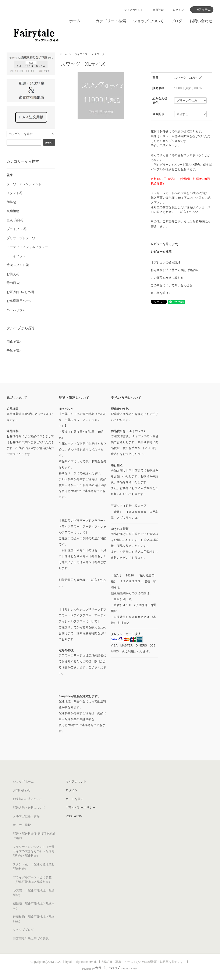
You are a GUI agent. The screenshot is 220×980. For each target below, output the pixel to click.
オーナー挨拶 (22, 825)
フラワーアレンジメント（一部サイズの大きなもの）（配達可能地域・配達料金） (34, 851)
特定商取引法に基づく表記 (31, 939)
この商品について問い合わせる (171, 285)
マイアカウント (134, 10)
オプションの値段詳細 (166, 262)
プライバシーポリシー (81, 808)
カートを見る (75, 799)
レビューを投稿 (161, 252)
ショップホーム (23, 782)
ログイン (178, 10)
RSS (69, 816)
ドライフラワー (81, 54)
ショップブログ (23, 930)
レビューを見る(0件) (164, 244)
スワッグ (99, 54)
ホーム (75, 21)
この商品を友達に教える (167, 278)
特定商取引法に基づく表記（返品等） (176, 270)
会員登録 (158, 10)
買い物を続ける (161, 293)
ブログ (177, 21)
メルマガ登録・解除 (26, 816)
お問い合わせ (201, 21)
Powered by (110, 969)
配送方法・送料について (29, 808)
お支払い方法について (28, 799)
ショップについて (148, 21)
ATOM (78, 816)
